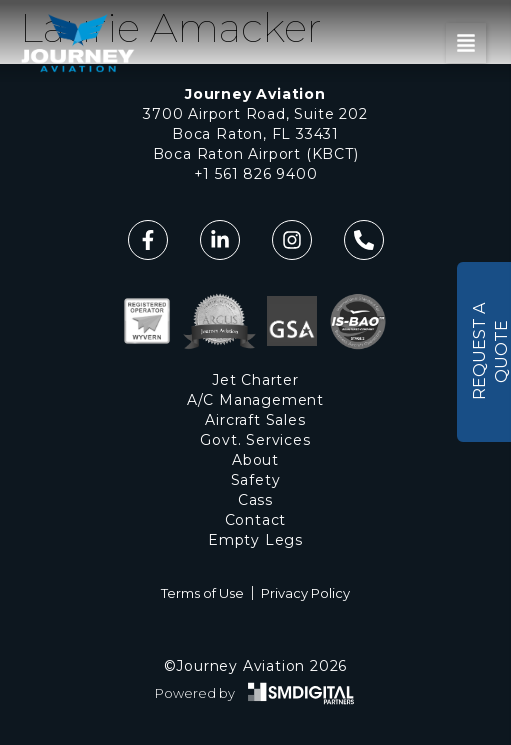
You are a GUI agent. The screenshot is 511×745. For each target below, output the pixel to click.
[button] (466, 43)
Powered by (195, 693)
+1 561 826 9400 (256, 174)
